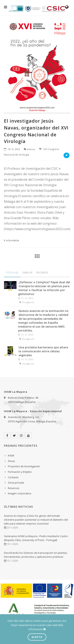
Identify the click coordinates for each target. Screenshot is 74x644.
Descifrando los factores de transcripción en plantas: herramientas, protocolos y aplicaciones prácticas (36, 555)
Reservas (14, 488)
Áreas (11, 461)
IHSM (11, 455)
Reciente (42, 272)
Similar (27, 272)
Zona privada (16, 483)
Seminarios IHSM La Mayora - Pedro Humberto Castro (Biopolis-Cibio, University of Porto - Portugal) (36, 538)
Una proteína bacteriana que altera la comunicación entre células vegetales (43, 351)
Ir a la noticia (11, 240)
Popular (12, 272)
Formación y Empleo (20, 472)
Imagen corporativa (20, 493)
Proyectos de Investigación (24, 466)
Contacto (13, 477)
